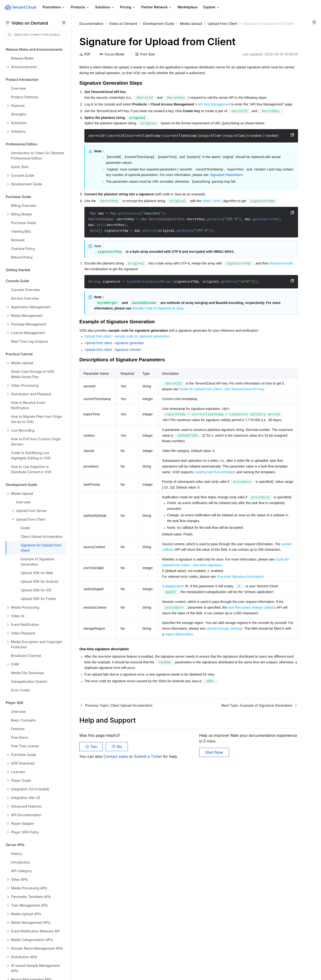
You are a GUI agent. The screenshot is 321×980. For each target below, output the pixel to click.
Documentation (91, 24)
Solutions (105, 7)
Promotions (54, 7)
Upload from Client (94, 30)
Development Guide (159, 24)
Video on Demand (123, 24)
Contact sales (116, 956)
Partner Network (157, 7)
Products (80, 7)
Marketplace (188, 7)
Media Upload (191, 24)
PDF (85, 74)
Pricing (128, 7)
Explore (212, 7)
